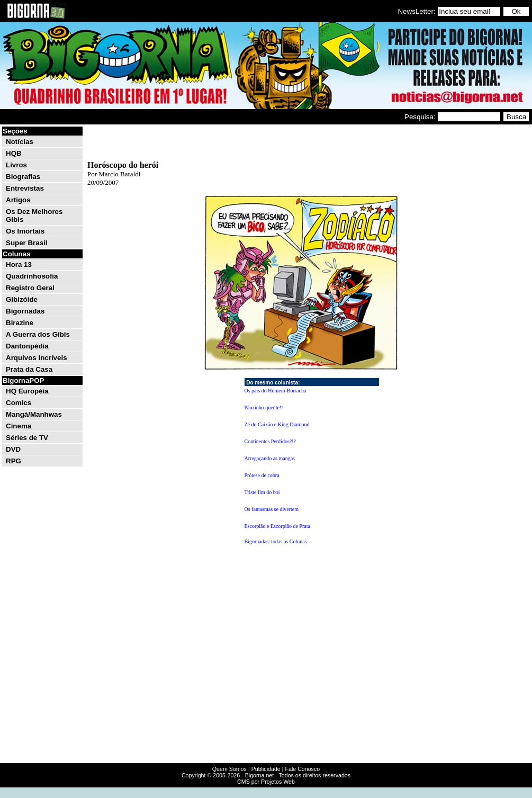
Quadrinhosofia (32, 276)
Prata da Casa (29, 369)
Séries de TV (27, 438)
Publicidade (266, 769)
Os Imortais (25, 231)
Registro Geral (30, 288)
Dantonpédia (27, 346)
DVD (13, 449)
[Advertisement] (301, 142)
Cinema (19, 426)
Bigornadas (25, 311)
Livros (16, 165)
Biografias (23, 177)
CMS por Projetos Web (266, 782)
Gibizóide (22, 299)
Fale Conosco (302, 769)
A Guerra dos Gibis (38, 334)
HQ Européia (27, 391)
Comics (19, 403)
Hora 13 (19, 264)
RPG (13, 461)
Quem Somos (229, 769)
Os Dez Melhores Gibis (34, 216)
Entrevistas (25, 188)
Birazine (20, 323)
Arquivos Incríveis (37, 358)
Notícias (20, 142)
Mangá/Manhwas (34, 414)
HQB (14, 153)
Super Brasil (27, 243)
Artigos (18, 200)
